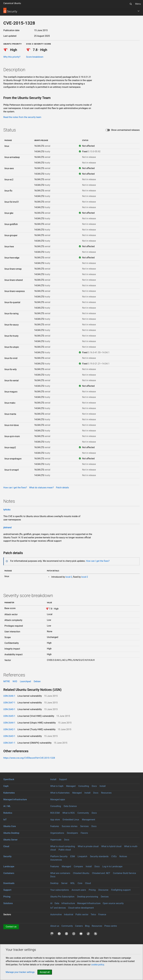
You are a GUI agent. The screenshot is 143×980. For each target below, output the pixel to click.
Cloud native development (81, 908)
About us (55, 926)
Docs (94, 786)
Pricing (92, 890)
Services (84, 826)
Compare (78, 866)
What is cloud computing (63, 846)
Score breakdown (35, 57)
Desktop (54, 883)
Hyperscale (56, 840)
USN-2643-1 (9, 736)
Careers (79, 926)
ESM (73, 856)
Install (53, 779)
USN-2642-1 (9, 729)
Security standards (99, 856)
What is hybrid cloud (111, 846)
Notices (123, 856)
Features (55, 826)
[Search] (131, 4)
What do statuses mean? (41, 488)
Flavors (84, 833)
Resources (106, 793)
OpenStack (9, 779)
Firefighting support (121, 890)
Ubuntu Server (10, 840)
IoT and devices (58, 908)
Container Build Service (124, 873)
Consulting (84, 786)
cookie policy (98, 965)
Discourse (103, 890)
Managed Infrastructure (89, 903)
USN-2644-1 (9, 723)
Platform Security (59, 856)
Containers (9, 873)
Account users (79, 890)
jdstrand (7, 527)
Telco (93, 914)
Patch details (62, 488)
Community (83, 813)
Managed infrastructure (15, 799)
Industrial (69, 914)
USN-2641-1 (9, 743)
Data (57, 903)
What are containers (60, 873)
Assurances (56, 860)
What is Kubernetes (60, 793)
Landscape (9, 866)
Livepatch (82, 856)
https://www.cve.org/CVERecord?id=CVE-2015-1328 (29, 758)
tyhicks (7, 510)
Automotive (56, 914)
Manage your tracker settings (20, 972)
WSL (73, 883)
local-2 (69, 577)
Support (63, 779)
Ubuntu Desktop (11, 833)
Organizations (57, 833)
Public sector (82, 914)
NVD (15, 681)
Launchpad (25, 681)
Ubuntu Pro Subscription (62, 897)
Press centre (111, 926)
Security (7, 856)
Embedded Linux (71, 820)
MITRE (7, 681)
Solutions (8, 903)
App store (55, 820)
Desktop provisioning (88, 897)
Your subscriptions (60, 890)
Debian (37, 681)
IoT (5, 820)
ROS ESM (55, 813)
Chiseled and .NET (101, 873)
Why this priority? (12, 57)
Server (64, 883)
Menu (138, 4)
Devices (105, 897)
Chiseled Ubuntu (81, 873)
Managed (71, 786)
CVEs (114, 856)
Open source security (113, 903)
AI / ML (7, 806)
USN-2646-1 (9, 696)
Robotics (8, 813)
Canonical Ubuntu (12, 3)
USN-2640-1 (9, 709)
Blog (87, 926)
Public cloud (65, 850)
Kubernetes (9, 793)
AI (51, 903)
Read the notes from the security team (22, 117)
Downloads (9, 883)
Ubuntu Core (10, 826)
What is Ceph (57, 786)
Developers (72, 833)
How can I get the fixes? (15, 488)
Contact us (11, 927)
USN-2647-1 (9, 703)
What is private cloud (88, 846)
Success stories (70, 826)
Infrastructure (68, 903)
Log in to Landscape (112, 866)
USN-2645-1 (9, 716)
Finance (102, 914)
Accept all (45, 972)
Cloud (6, 846)
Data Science (70, 806)
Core (80, 883)
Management (89, 820)
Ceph (6, 786)
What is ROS (68, 813)
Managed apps (58, 799)
